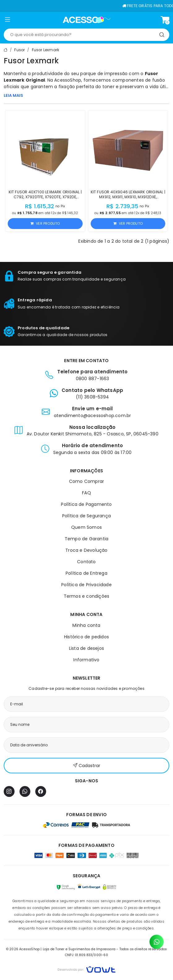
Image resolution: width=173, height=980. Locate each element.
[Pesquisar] (162, 35)
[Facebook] (41, 791)
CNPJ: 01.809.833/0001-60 (86, 955)
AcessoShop (68, 80)
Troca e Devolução (86, 550)
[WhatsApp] (25, 791)
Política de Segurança (86, 516)
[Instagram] (9, 791)
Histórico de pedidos (86, 637)
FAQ (86, 493)
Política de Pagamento (86, 504)
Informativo (86, 660)
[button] (7, 21)
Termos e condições (87, 596)
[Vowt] (86, 969)
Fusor (19, 50)
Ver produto (45, 223)
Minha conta (86, 625)
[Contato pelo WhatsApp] (157, 942)
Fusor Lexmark (46, 50)
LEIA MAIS (13, 95)
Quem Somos (86, 527)
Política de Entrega (86, 573)
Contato (86, 562)
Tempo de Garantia (86, 539)
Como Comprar (86, 481)
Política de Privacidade (86, 585)
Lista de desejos (86, 648)
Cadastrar (87, 766)
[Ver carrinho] (165, 20)
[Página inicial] (86, 20)
